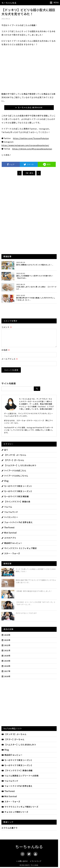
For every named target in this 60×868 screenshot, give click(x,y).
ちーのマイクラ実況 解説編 (15, 499)
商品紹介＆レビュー (12, 546)
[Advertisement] (29, 197)
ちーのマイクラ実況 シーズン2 (17, 494)
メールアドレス (10, 362)
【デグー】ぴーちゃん (13, 463)
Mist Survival (9, 536)
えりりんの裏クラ (9, 831)
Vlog (5, 484)
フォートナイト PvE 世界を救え (17, 525)
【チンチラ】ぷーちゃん (14, 458)
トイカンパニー (10, 520)
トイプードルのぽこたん (14, 474)
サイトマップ (36, 864)
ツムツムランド (10, 515)
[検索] (37, 392)
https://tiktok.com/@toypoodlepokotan (32, 149)
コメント (7, 327)
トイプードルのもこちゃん (15, 479)
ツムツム (7, 510)
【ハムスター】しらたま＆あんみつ (19, 468)
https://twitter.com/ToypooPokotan (31, 138)
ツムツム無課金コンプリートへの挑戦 (20, 779)
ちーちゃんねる (9, 3)
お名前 (6, 353)
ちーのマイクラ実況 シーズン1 (17, 489)
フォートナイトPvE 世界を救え (17, 789)
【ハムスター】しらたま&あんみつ (19, 748)
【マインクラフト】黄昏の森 (16, 505)
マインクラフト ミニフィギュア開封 (19, 551)
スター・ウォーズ (11, 556)
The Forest (8, 531)
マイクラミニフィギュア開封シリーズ (20, 810)
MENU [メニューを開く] (56, 2)
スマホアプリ (9, 541)
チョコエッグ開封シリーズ (15, 815)
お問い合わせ (23, 864)
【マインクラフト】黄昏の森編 (17, 774)
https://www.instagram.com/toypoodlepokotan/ (25, 145)
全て (5, 453)
